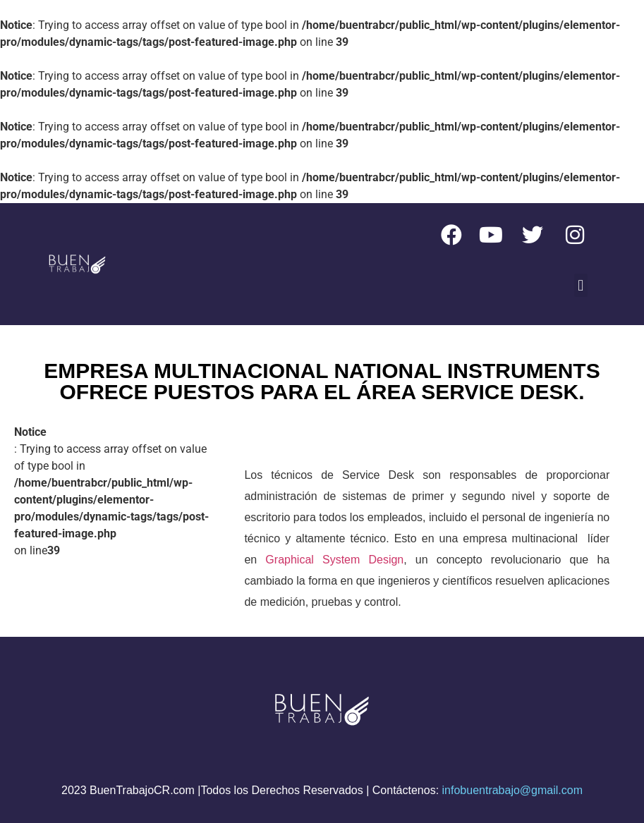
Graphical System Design (334, 560)
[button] (581, 285)
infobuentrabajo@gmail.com (512, 790)
